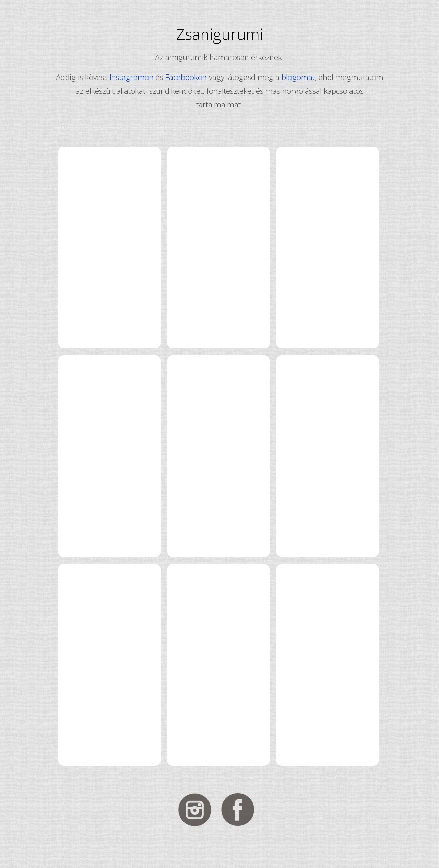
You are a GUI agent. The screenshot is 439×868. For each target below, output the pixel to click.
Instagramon (132, 77)
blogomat (298, 77)
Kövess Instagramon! (198, 810)
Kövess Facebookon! (241, 810)
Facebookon (186, 77)
